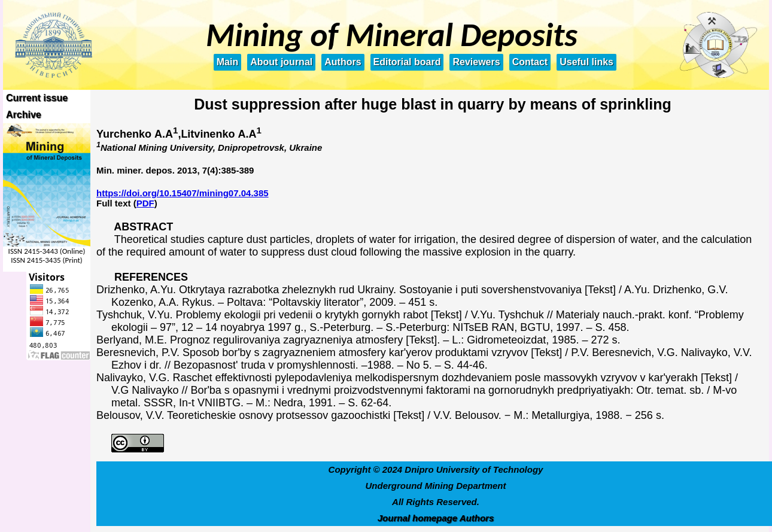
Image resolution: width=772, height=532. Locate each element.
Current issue (37, 98)
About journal (281, 62)
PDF (145, 203)
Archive (24, 115)
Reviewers (476, 62)
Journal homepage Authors (436, 518)
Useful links (586, 62)
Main (227, 62)
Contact (530, 62)
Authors (343, 62)
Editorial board (407, 62)
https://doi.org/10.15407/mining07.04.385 (183, 193)
